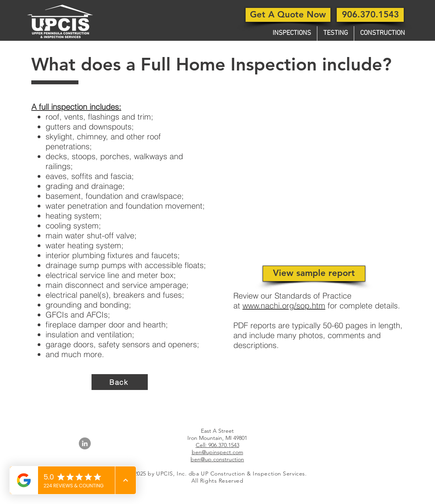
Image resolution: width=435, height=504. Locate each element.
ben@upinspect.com (217, 452)
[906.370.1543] (370, 15)
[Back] (120, 382)
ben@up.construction (217, 459)
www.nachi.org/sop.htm (284, 305)
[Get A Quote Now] (288, 15)
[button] (292, 33)
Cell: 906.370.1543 (217, 445)
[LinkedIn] (85, 443)
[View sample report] (314, 274)
